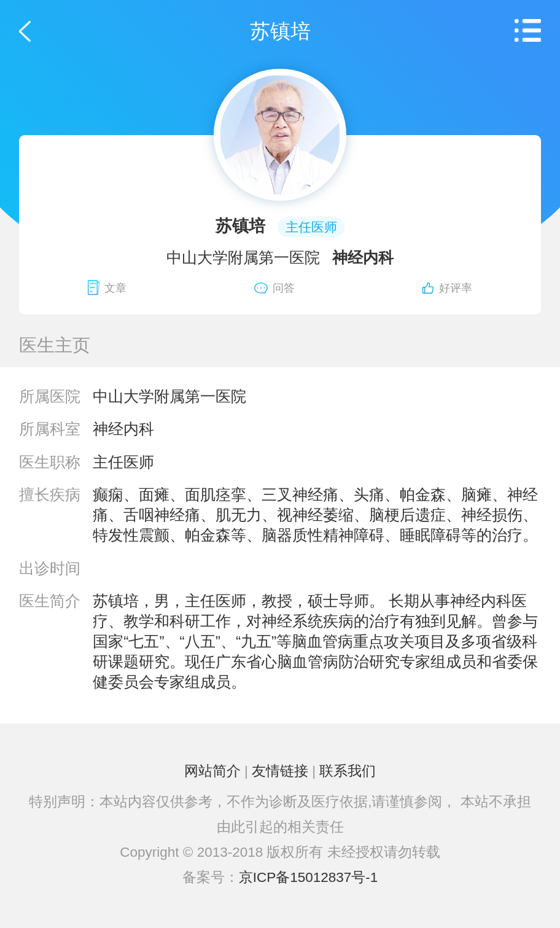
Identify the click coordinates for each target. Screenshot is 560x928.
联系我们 (348, 771)
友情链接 (280, 771)
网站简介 (212, 771)
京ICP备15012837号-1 (309, 877)
